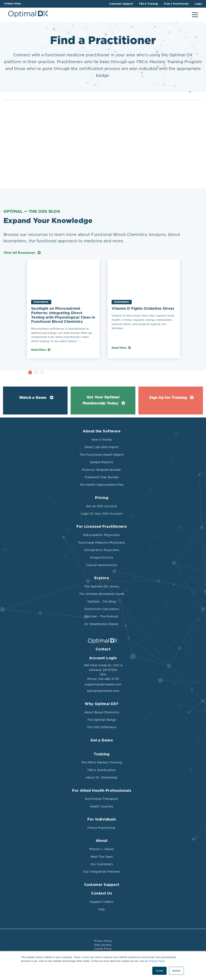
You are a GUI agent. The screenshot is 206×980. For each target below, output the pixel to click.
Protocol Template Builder (102, 470)
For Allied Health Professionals (102, 791)
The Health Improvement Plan (102, 485)
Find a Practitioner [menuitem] (176, 4)
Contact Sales (12, 4)
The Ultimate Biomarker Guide (102, 594)
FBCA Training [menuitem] (148, 4)
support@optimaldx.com (103, 684)
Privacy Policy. (157, 961)
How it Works (102, 440)
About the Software (102, 431)
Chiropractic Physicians (102, 550)
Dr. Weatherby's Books (102, 624)
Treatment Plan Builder (102, 477)
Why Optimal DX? (102, 704)
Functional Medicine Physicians (102, 543)
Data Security (103, 945)
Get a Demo (102, 740)
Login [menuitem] (198, 4)
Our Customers (102, 864)
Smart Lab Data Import (102, 447)
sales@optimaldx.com (103, 691)
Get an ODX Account (102, 506)
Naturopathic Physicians (102, 535)
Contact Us (102, 894)
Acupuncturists (102, 557)
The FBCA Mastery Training (102, 762)
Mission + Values (102, 849)
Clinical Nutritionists (102, 565)
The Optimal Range (102, 720)
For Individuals (102, 820)
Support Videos (102, 902)
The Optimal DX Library (102, 586)
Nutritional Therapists (102, 799)
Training (102, 754)
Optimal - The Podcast (102, 616)
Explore (102, 578)
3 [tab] (56, 372)
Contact (103, 649)
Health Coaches (102, 806)
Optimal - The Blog (102, 602)
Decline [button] (176, 971)
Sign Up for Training (168, 398)
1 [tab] (43, 372)
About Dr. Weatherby (102, 777)
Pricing (102, 498)
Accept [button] (159, 971)
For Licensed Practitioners (102, 527)
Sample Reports (102, 462)
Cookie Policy (103, 949)
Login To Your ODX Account (102, 514)
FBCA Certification (102, 770)
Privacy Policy (103, 941)
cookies (85, 958)
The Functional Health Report (102, 455)
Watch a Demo (33, 398)
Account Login (103, 658)
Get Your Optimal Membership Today (101, 401)
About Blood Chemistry (102, 712)
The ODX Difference (102, 727)
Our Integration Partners (102, 872)
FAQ (102, 909)
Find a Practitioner (102, 828)
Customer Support (102, 885)
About (102, 841)
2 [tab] (49, 372)
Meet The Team (102, 857)
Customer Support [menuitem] (121, 4)
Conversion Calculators (102, 609)
